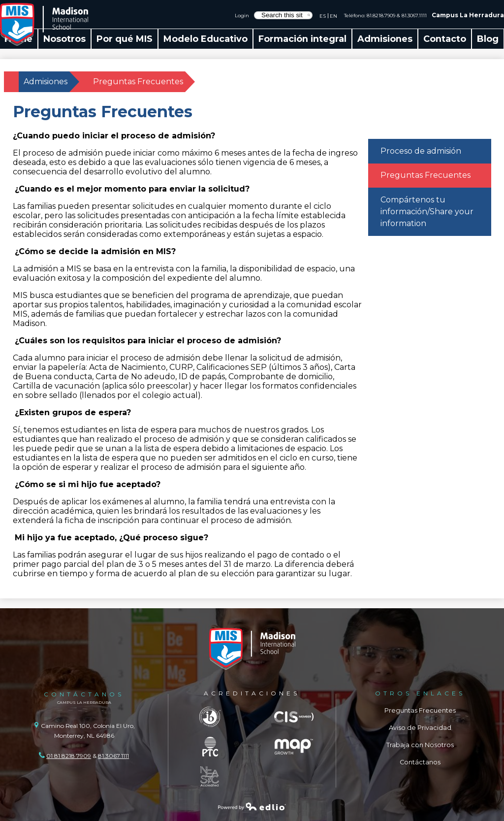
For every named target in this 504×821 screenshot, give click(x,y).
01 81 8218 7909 (69, 756)
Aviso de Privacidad (420, 728)
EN (333, 16)
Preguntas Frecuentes (420, 710)
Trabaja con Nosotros (420, 745)
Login (242, 15)
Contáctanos (420, 762)
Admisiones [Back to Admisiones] (46, 82)
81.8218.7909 (381, 15)
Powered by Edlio (252, 806)
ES (323, 16)
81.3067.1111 (414, 15)
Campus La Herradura (468, 15)
